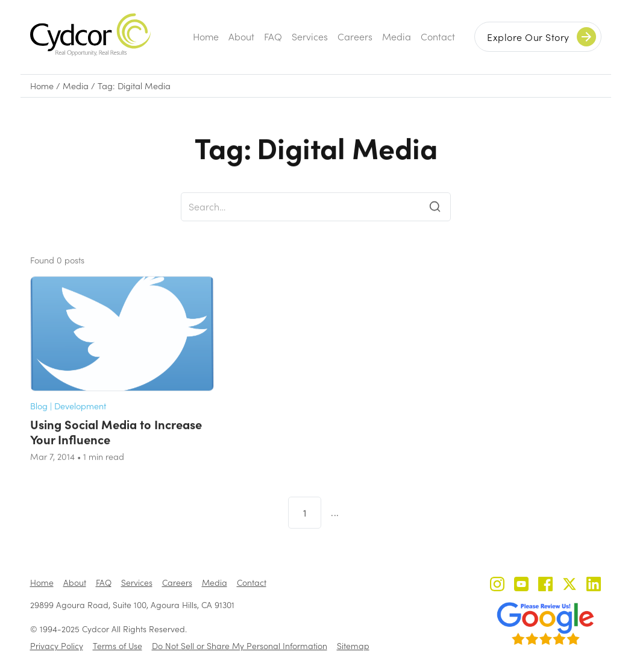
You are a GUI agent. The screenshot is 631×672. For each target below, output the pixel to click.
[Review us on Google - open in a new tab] (545, 624)
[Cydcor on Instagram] (497, 586)
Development (80, 419)
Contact (438, 36)
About (241, 36)
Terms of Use (118, 646)
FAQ (273, 36)
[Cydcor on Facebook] (545, 586)
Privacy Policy (57, 646)
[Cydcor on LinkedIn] (594, 586)
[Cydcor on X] (570, 586)
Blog (39, 419)
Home (206, 36)
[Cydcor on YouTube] (521, 586)
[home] (90, 35)
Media (397, 36)
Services (310, 36)
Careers (355, 36)
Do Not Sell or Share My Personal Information (240, 646)
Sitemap (353, 646)
